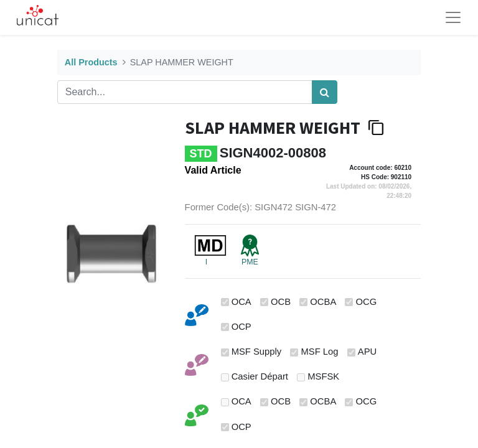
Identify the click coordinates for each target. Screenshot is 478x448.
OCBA (323, 302)
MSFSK (323, 376)
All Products (91, 62)
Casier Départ (260, 376)
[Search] (325, 92)
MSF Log (320, 352)
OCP (241, 327)
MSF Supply (257, 352)
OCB (281, 302)
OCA (241, 302)
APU (367, 352)
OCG (367, 302)
